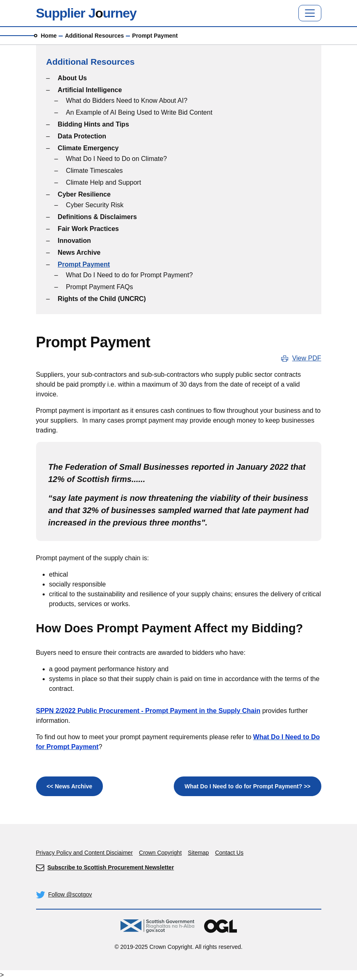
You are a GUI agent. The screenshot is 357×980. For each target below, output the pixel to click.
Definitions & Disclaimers (97, 217)
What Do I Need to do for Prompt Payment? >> (247, 786)
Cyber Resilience (84, 194)
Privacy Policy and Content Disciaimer (85, 853)
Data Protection (82, 136)
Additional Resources (94, 36)
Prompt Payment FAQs (100, 287)
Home (49, 36)
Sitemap (198, 853)
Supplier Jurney (86, 13)
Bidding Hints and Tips (93, 124)
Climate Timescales (94, 171)
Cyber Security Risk (95, 205)
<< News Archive (70, 786)
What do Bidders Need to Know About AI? (127, 101)
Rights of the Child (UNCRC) (102, 299)
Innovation (74, 241)
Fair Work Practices (88, 229)
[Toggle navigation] (310, 13)
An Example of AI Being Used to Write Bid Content (139, 112)
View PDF (307, 358)
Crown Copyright (160, 853)
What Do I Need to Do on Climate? (116, 159)
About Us (72, 78)
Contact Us (229, 853)
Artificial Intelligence (90, 90)
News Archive (79, 252)
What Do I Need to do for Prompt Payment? (129, 275)
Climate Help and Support (103, 182)
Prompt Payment (84, 264)
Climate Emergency (88, 148)
